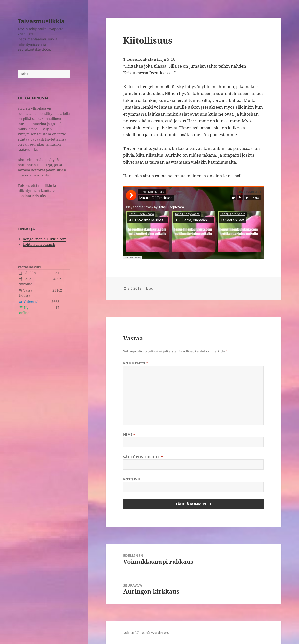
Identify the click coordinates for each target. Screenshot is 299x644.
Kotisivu (132, 479)
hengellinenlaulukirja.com (45, 239)
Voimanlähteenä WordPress (146, 633)
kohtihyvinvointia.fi (39, 244)
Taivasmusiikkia (41, 21)
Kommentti (136, 363)
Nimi (129, 435)
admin (154, 288)
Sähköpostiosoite (143, 457)
